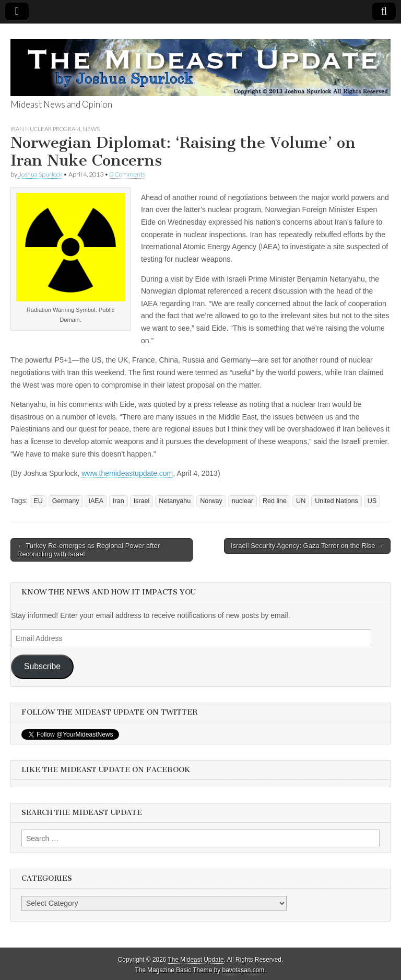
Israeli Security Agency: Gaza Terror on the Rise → (307, 546)
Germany (66, 501)
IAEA (96, 501)
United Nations (337, 501)
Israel (142, 501)
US (372, 501)
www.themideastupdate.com (127, 473)
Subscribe (42, 666)
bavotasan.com (244, 970)
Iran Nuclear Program (45, 129)
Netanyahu (175, 501)
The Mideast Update (196, 960)
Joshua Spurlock (40, 174)
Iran (119, 501)
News (91, 129)
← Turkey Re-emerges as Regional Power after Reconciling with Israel (89, 550)
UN (301, 501)
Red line (275, 501)
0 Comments (127, 174)
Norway (211, 501)
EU (38, 501)
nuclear (243, 501)
